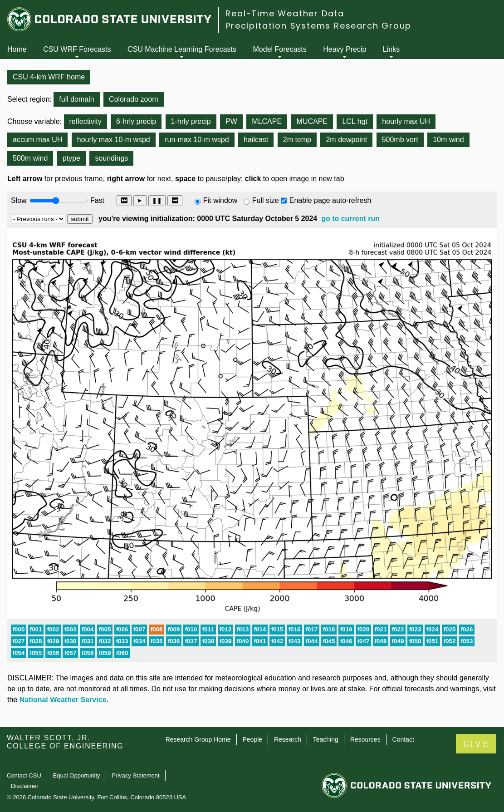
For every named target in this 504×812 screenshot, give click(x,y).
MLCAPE (267, 121)
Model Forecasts (280, 49)
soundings (111, 158)
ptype (71, 158)
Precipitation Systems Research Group (318, 26)
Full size (266, 200)
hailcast (256, 140)
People (252, 739)
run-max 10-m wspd (197, 140)
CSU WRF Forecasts (77, 49)
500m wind (30, 158)
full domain (76, 99)
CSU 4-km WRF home (49, 77)
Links (391, 49)
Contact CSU (24, 775)
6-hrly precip (136, 121)
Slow (19, 200)
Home (17, 49)
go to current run (350, 219)
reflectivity (86, 121)
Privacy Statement (136, 775)
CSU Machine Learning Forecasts (182, 49)
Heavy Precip (345, 49)
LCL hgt (355, 121)
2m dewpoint (346, 140)
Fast (97, 200)
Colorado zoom (134, 99)
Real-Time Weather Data (285, 13)
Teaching (326, 739)
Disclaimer (25, 786)
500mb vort (400, 140)
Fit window (220, 200)
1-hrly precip (191, 121)
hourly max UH (406, 121)
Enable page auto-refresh (330, 200)
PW (231, 121)
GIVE (476, 744)
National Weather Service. (64, 700)
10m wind (448, 140)
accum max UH (37, 140)
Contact (403, 739)
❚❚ (157, 200)
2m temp (297, 140)
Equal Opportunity (77, 775)
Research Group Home (198, 739)
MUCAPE (312, 121)
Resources (365, 739)
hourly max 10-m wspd (114, 140)
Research (288, 739)
